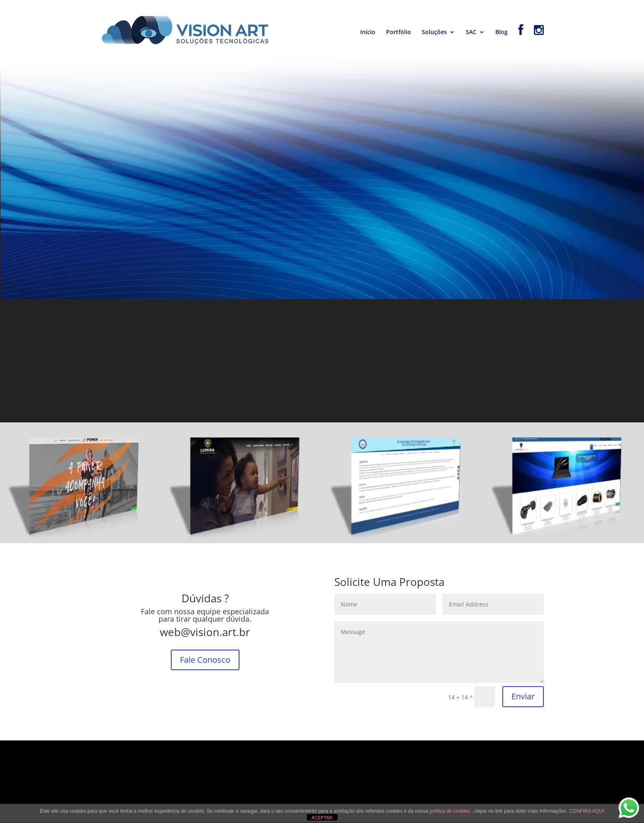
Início (368, 32)
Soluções (434, 32)
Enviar (523, 696)
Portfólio (399, 32)
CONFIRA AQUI (587, 811)
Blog (501, 32)
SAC (471, 32)
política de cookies (451, 811)
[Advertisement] (322, 361)
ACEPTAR (322, 818)
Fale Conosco (205, 660)
